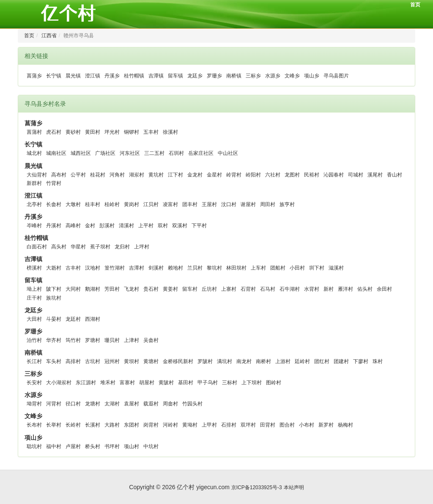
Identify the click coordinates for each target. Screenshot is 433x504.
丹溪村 (54, 226)
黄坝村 (132, 361)
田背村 (268, 425)
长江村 (34, 361)
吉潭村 (137, 268)
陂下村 (54, 289)
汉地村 (93, 268)
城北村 (34, 153)
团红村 (322, 361)
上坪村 (142, 247)
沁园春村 (334, 175)
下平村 (199, 226)
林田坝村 (236, 268)
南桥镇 (234, 76)
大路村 (112, 425)
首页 (415, 5)
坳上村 (34, 289)
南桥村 (263, 361)
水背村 (312, 289)
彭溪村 (107, 226)
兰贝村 (195, 268)
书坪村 (112, 446)
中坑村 (151, 446)
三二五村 (154, 153)
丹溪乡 (112, 76)
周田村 (268, 204)
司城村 (356, 175)
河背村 (54, 404)
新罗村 (326, 425)
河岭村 (170, 425)
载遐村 (151, 404)
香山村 (395, 175)
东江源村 (86, 383)
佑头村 (365, 289)
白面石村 (37, 247)
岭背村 (234, 175)
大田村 (34, 319)
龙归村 (122, 247)
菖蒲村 (34, 132)
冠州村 (112, 361)
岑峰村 (34, 226)
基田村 (186, 383)
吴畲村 (151, 340)
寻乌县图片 (336, 76)
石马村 (268, 289)
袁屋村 (132, 404)
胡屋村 (147, 383)
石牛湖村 (290, 289)
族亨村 (287, 204)
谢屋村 (248, 204)
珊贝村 (112, 340)
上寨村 (229, 289)
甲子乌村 (208, 383)
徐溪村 (170, 132)
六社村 (273, 175)
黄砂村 (73, 132)
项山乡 (312, 76)
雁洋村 (345, 289)
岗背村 (151, 425)
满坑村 (225, 361)
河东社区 (130, 153)
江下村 (175, 175)
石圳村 (176, 153)
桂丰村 (93, 204)
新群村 (34, 183)
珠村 (378, 361)
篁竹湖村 (115, 268)
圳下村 (317, 268)
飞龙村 (132, 289)
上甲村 (209, 425)
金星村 (214, 175)
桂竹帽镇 (134, 76)
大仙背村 (37, 175)
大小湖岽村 (59, 383)
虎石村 (54, 132)
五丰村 (151, 132)
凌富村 (170, 204)
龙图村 (292, 175)
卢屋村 (73, 446)
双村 (163, 226)
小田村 (297, 268)
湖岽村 (137, 175)
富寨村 (127, 383)
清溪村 (126, 226)
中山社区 (228, 153)
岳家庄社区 (201, 153)
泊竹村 (34, 340)
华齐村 (54, 340)
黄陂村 (166, 383)
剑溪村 (156, 268)
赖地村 (175, 268)
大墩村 (73, 204)
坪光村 (112, 132)
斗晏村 (54, 319)
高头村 (59, 247)
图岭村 (274, 383)
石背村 (248, 289)
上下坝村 (252, 383)
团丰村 (190, 204)
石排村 (229, 425)
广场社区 (105, 153)
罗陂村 (205, 361)
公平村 (78, 175)
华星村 (78, 247)
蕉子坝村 (100, 247)
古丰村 (73, 268)
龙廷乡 (195, 76)
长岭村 (73, 425)
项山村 (132, 446)
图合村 (287, 425)
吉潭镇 (156, 76)
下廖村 (361, 361)
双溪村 (180, 226)
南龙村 (244, 361)
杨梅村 (345, 425)
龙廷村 (73, 319)
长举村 (54, 425)
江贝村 (151, 204)
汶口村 (229, 204)
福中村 (54, 446)
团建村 (341, 361)
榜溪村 (34, 268)
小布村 (307, 425)
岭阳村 (253, 175)
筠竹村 (73, 340)
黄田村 (93, 132)
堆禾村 (108, 383)
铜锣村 (132, 132)
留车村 (190, 289)
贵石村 (151, 289)
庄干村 (34, 298)
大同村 (73, 289)
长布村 (34, 425)
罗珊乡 (214, 76)
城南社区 (56, 153)
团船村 (278, 268)
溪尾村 (375, 175)
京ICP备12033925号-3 (257, 487)
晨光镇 (73, 76)
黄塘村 (151, 361)
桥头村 (93, 446)
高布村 (59, 175)
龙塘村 (93, 404)
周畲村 (170, 404)
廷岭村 (302, 361)
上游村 (283, 361)
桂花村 (98, 175)
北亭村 (34, 204)
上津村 (132, 340)
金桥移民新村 (178, 361)
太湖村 (112, 404)
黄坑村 (156, 175)
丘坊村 (209, 289)
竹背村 (54, 183)
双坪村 (248, 425)
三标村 (230, 383)
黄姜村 (170, 289)
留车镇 (175, 76)
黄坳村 (190, 425)
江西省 (49, 36)
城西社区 (81, 153)
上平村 (146, 226)
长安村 (34, 383)
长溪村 (93, 425)
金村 (90, 226)
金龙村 (195, 175)
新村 (329, 289)
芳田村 (112, 289)
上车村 (258, 268)
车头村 (54, 361)
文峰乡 (292, 76)
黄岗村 (132, 204)
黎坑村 (214, 268)
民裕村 (312, 175)
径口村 (73, 404)
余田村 (384, 289)
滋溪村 (336, 268)
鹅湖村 (93, 289)
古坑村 (93, 361)
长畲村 (54, 204)
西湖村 (93, 319)
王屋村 (209, 204)
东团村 (132, 425)
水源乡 (273, 76)
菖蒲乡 (34, 76)
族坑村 (54, 298)
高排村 (73, 361)
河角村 (117, 175)
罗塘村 (93, 340)
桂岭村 (112, 204)
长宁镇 (54, 76)
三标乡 (253, 76)
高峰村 (73, 226)
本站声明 (294, 487)
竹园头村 (192, 404)
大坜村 (54, 268)
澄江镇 (93, 76)
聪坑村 (34, 446)
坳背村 (34, 404)
